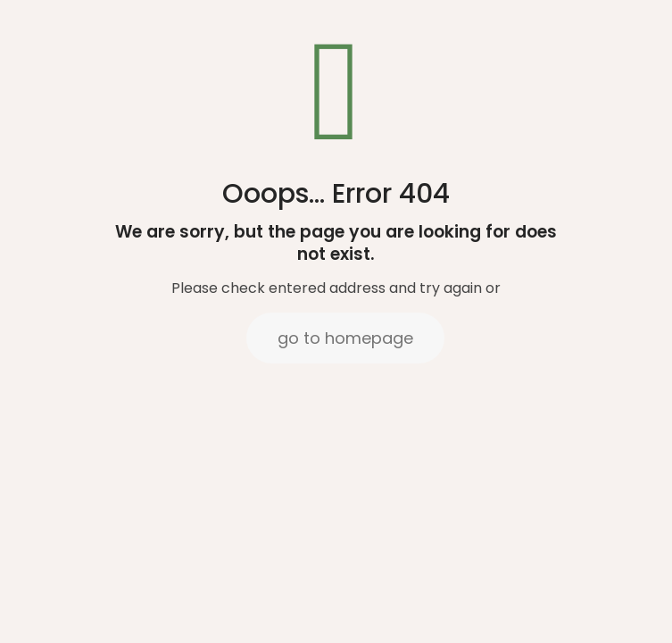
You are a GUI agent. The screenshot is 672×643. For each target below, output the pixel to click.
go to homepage (345, 338)
